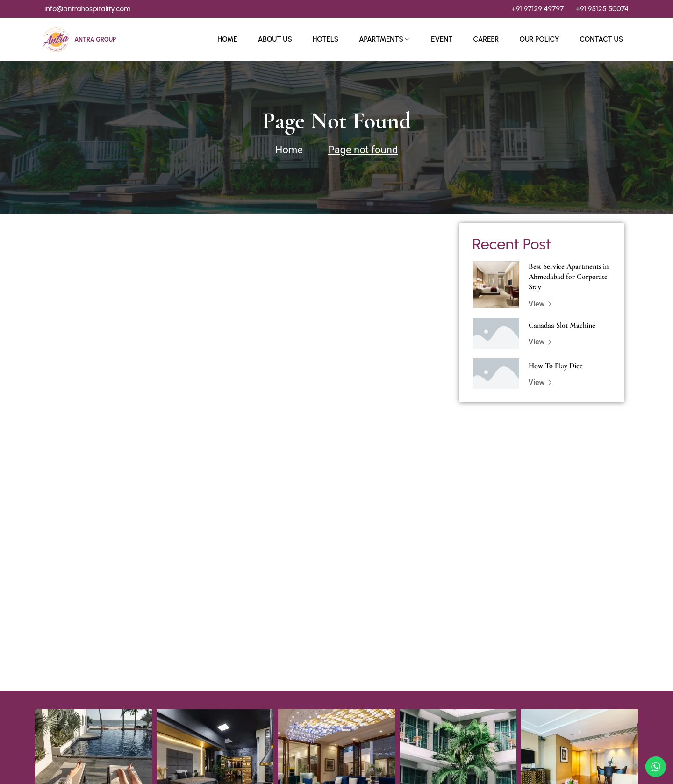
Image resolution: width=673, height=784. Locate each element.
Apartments (381, 39)
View (541, 304)
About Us (275, 39)
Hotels (326, 39)
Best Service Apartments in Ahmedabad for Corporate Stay (569, 277)
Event (442, 39)
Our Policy (539, 39)
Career (486, 39)
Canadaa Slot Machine (562, 325)
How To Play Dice (556, 366)
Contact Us (601, 39)
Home (227, 39)
